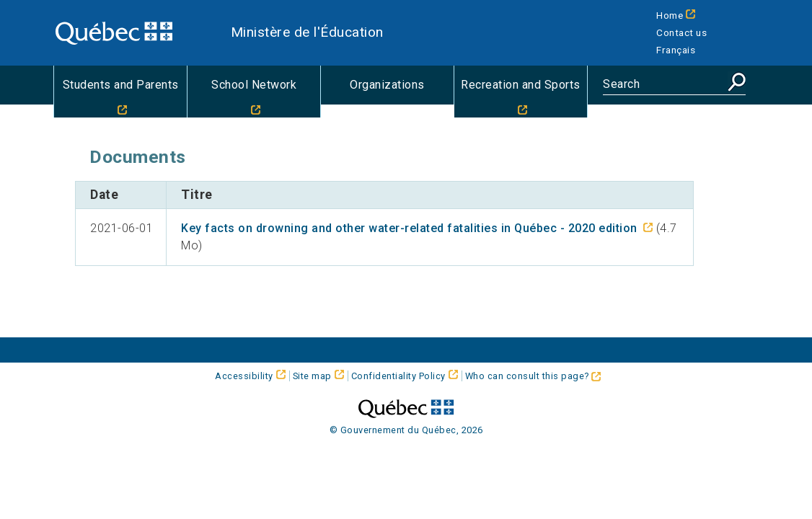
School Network (254, 85)
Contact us (681, 32)
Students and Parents (121, 85)
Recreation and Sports (521, 85)
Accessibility (244, 376)
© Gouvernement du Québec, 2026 (406, 430)
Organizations (387, 85)
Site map (312, 376)
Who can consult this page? (533, 376)
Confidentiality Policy (398, 376)
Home (670, 15)
